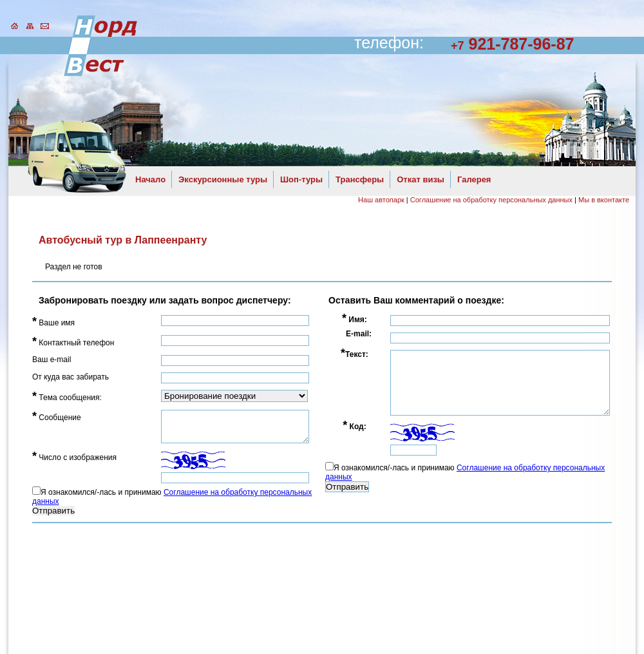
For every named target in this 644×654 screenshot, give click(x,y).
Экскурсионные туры (223, 179)
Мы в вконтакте (604, 200)
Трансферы (360, 179)
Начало (150, 179)
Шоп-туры (301, 179)
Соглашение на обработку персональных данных (491, 200)
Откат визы (421, 179)
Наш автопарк (381, 200)
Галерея (474, 179)
